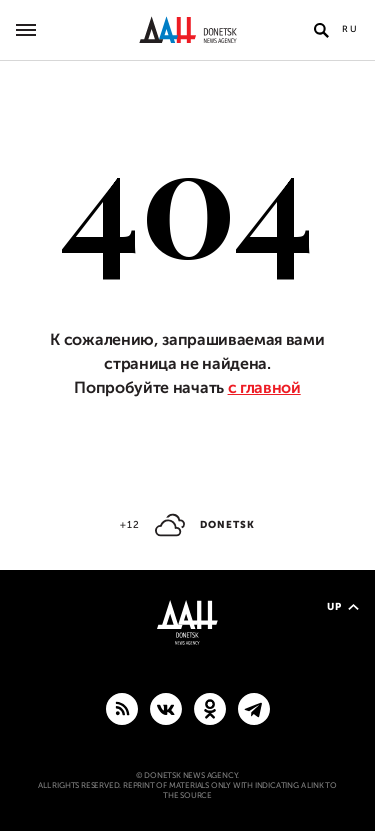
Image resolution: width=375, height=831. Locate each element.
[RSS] (122, 708)
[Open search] (321, 30)
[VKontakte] (166, 708)
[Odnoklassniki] (210, 708)
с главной (264, 388)
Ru (350, 29)
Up (343, 606)
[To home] (187, 30)
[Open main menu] (26, 30)
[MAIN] (254, 708)
